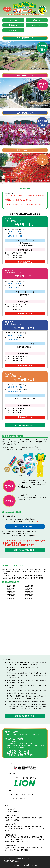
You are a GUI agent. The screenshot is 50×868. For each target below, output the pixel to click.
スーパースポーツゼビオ (18, 799)
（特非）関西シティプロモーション (22, 794)
